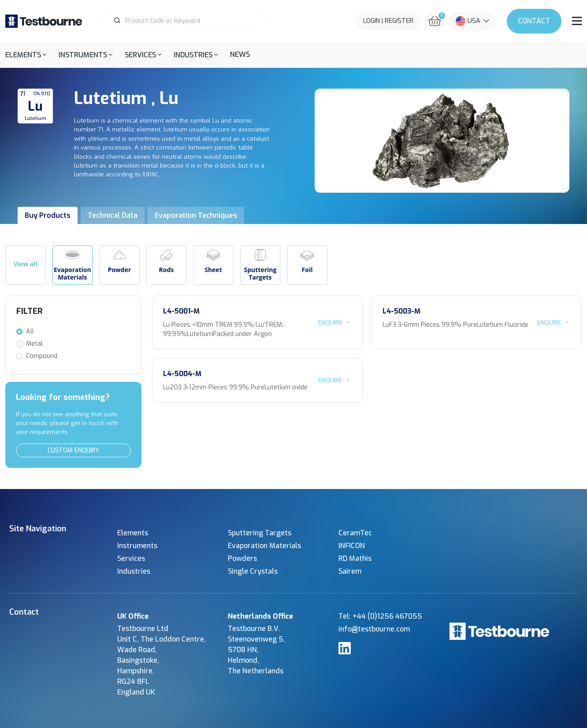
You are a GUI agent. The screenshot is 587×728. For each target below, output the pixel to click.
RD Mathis (355, 558)
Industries (134, 571)
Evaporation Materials (264, 546)
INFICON (352, 546)
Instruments (137, 546)
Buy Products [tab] (48, 215)
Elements (133, 533)
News (240, 54)
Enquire (335, 322)
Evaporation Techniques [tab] (196, 215)
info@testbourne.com (374, 629)
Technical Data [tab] (113, 215)
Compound (42, 356)
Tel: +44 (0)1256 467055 (380, 616)
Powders (242, 558)
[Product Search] (188, 21)
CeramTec (355, 533)
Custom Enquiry (73, 450)
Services (131, 558)
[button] (26, 55)
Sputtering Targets (260, 533)
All (30, 331)
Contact (534, 21)
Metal (34, 344)
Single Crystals (253, 571)
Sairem (350, 571)
